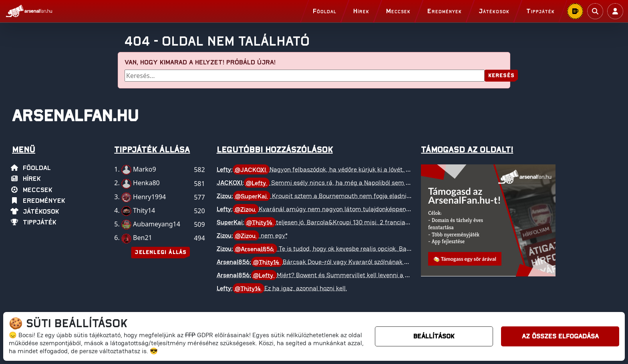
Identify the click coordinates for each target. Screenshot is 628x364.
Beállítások (434, 336)
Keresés (501, 76)
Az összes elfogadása (560, 336)
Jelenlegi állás (160, 253)
